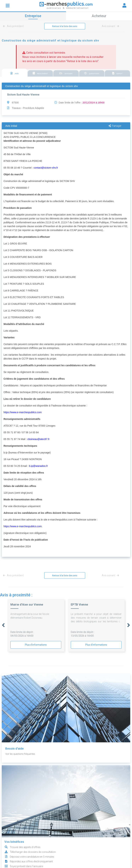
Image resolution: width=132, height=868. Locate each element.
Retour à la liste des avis (65, 26)
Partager (115, 126)
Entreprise (33, 16)
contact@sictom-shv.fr (46, 168)
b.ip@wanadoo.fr (38, 466)
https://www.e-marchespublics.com (23, 412)
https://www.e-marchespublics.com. (23, 526)
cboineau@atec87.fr (39, 439)
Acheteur (99, 16)
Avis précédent (14, 26)
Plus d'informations (36, 645)
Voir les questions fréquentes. (22, 754)
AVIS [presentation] (15, 74)
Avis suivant (110, 26)
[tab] (15, 73)
